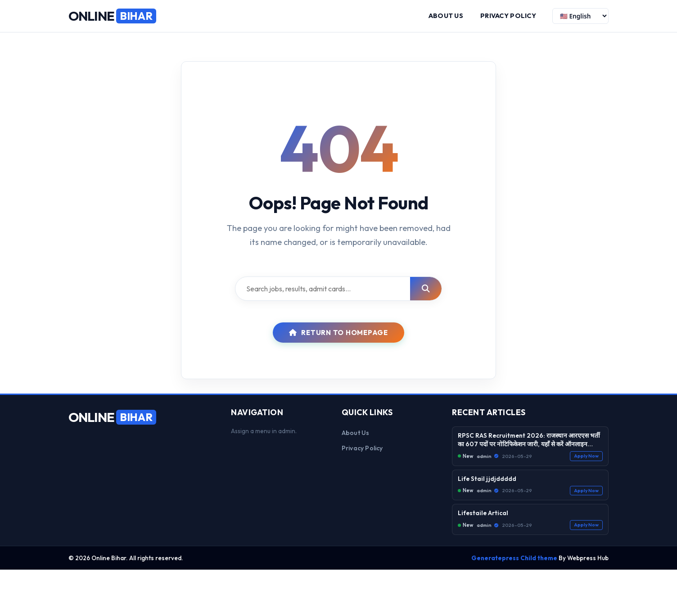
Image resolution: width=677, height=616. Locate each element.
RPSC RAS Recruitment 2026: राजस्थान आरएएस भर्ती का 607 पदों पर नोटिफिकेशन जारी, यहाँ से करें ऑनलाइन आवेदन (529, 440)
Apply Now (586, 456)
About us (446, 16)
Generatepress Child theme (514, 558)
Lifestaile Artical (483, 513)
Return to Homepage (338, 333)
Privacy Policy (508, 16)
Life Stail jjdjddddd (487, 479)
